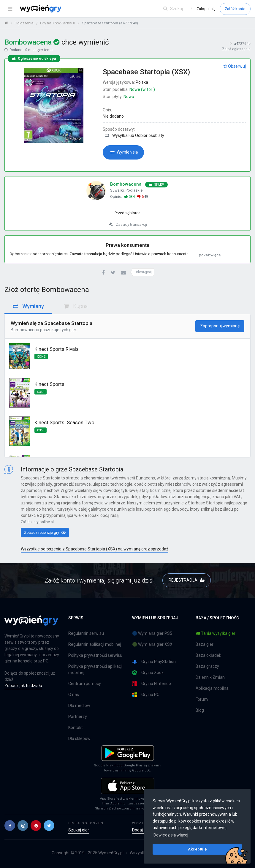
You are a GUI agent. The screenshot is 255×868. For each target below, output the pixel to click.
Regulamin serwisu (86, 633)
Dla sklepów (79, 738)
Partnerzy (78, 717)
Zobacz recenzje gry (45, 532)
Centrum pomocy (85, 684)
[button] (103, 273)
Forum (202, 699)
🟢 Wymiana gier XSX (152, 644)
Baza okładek (208, 655)
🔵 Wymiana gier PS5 (152, 633)
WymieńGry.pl (111, 853)
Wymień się (124, 152)
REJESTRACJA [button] (187, 580)
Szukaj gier (79, 830)
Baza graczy (207, 666)
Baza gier (205, 644)
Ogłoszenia (24, 23)
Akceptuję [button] (197, 849)
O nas (74, 695)
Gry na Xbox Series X (58, 23)
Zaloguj (206, 9)
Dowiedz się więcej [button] (171, 835)
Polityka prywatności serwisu (95, 655)
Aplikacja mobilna (212, 688)
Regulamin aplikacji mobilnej (95, 644)
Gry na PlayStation (154, 662)
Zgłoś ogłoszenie (236, 49)
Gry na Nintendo (152, 684)
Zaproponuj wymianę (220, 326)
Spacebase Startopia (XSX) (146, 72)
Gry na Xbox (148, 673)
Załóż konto (235, 9)
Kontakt (76, 727)
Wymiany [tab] (28, 306)
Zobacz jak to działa (23, 686)
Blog (200, 710)
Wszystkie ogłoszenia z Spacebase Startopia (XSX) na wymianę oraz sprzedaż (95, 549)
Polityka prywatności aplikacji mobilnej (95, 669)
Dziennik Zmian (210, 677)
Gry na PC (146, 695)
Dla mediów (79, 706)
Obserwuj (235, 66)
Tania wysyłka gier (216, 633)
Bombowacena (25, 330)
